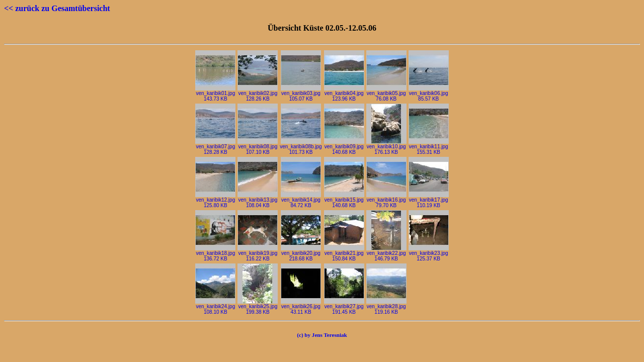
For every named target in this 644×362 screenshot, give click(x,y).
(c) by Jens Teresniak (322, 335)
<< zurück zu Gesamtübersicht (57, 8)
